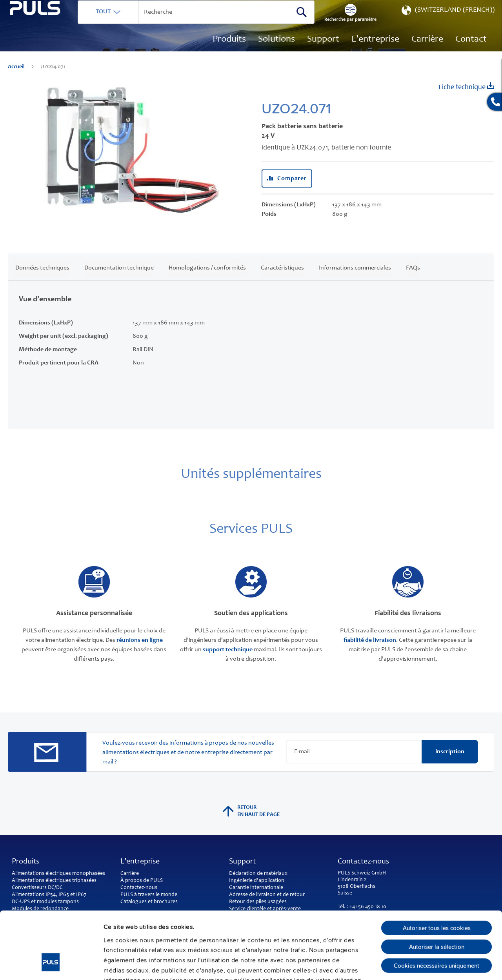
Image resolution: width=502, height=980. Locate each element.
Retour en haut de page (251, 823)
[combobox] (211, 24)
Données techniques (42, 279)
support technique (228, 661)
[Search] (302, 23)
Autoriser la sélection (437, 887)
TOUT (132, 23)
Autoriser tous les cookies (437, 869)
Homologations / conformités (207, 279)
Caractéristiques (282, 279)
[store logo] (50, 43)
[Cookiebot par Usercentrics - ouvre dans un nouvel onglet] (51, 964)
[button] (447, 24)
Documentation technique (119, 279)
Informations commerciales (355, 279)
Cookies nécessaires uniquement (437, 906)
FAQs (413, 279)
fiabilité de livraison (370, 652)
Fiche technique (466, 98)
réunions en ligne (140, 652)
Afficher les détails (428, 964)
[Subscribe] (450, 763)
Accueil (17, 78)
